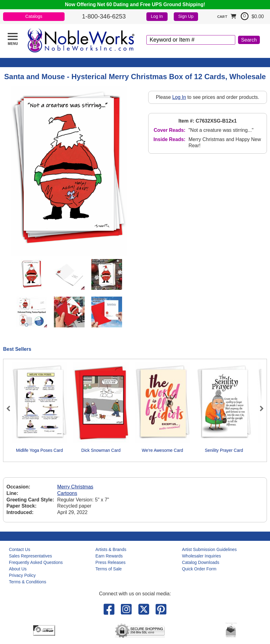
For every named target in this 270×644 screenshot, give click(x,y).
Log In (157, 16)
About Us (18, 569)
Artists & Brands (111, 549)
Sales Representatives (30, 556)
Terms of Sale (109, 569)
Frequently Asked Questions (36, 562)
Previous (11, 408)
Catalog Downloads (201, 562)
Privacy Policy (22, 575)
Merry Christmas (75, 487)
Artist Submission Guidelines (209, 549)
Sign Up (186, 16)
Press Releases (110, 562)
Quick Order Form (199, 569)
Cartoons (67, 493)
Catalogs (34, 16)
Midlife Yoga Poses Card (40, 450)
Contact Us (20, 549)
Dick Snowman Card (101, 450)
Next (259, 408)
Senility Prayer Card (224, 450)
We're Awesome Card (162, 450)
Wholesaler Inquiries (202, 556)
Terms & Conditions (28, 582)
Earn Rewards (109, 556)
